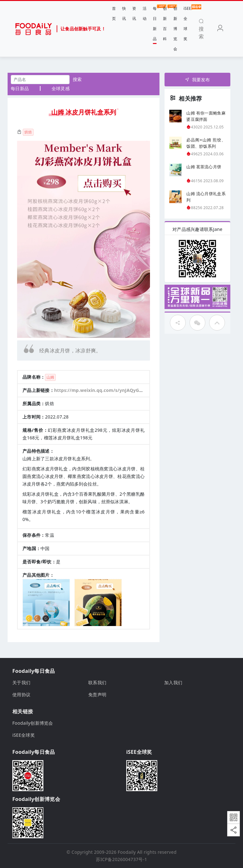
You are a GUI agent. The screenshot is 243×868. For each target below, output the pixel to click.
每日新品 (155, 23)
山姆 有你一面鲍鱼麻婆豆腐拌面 (206, 116)
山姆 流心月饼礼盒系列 (206, 197)
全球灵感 (61, 88)
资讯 (134, 13)
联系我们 (97, 682)
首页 (114, 13)
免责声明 (97, 694)
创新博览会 (175, 29)
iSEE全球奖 (187, 23)
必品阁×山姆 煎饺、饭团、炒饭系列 (206, 143)
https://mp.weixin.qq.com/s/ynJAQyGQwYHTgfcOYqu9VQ (119, 390)
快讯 (124, 13)
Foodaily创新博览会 (33, 723)
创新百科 (165, 23)
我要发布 (197, 80)
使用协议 (21, 694)
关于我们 (21, 682)
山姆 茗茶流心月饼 (204, 167)
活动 (145, 13)
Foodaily (127, 852)
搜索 (77, 79)
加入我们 (173, 682)
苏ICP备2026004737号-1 (121, 859)
